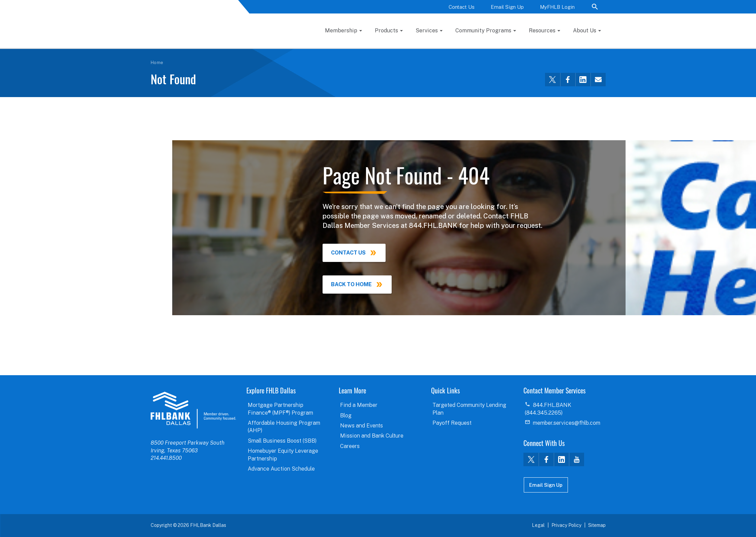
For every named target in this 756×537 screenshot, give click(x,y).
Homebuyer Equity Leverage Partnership (283, 455)
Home (157, 63)
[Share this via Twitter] (553, 80)
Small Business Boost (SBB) (282, 441)
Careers (350, 446)
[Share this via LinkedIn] (583, 80)
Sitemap (597, 525)
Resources (542, 31)
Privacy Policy (566, 525)
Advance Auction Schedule (281, 469)
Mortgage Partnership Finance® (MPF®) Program (280, 409)
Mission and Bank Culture (372, 436)
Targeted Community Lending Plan (469, 409)
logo (193, 410)
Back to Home (351, 284)
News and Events (361, 426)
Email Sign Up (507, 7)
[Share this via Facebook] (568, 80)
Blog (346, 415)
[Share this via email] (598, 80)
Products (386, 31)
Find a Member (359, 405)
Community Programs (483, 31)
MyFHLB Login (557, 7)
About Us (585, 31)
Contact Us (462, 7)
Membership (341, 31)
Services (427, 31)
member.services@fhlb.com (567, 423)
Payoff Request (452, 423)
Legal (538, 525)
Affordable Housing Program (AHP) (284, 427)
